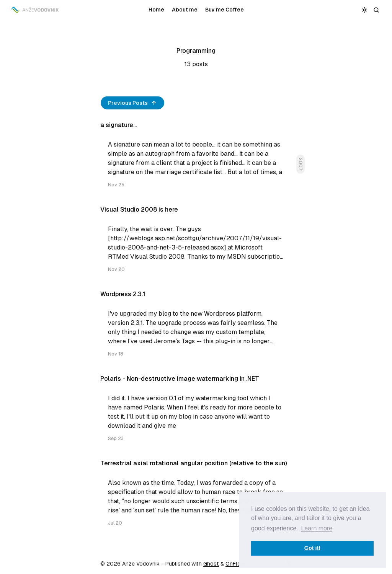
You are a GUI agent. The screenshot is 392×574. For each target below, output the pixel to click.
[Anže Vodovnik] (35, 10)
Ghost (211, 564)
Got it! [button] (312, 548)
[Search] (376, 10)
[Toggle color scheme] (365, 10)
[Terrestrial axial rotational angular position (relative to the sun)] (196, 496)
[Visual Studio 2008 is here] (196, 242)
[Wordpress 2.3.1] (196, 327)
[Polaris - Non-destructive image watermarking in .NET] (196, 412)
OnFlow (235, 564)
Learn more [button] (317, 528)
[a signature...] (196, 158)
